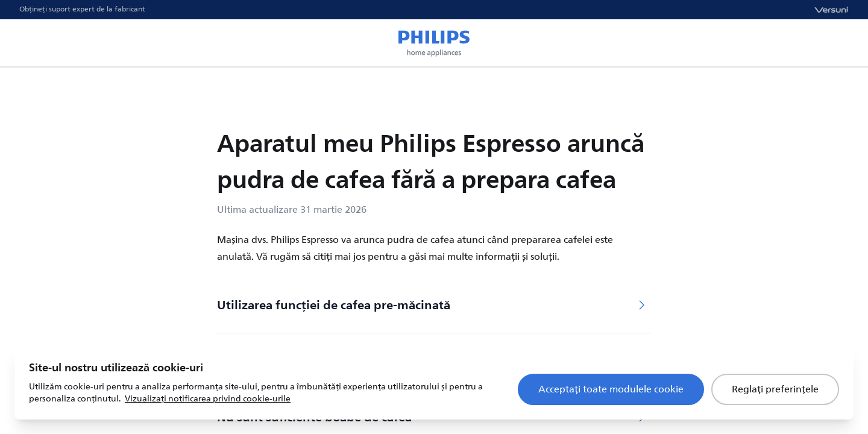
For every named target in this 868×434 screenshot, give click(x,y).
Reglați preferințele (775, 389)
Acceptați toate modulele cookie (611, 389)
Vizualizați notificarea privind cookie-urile (208, 399)
